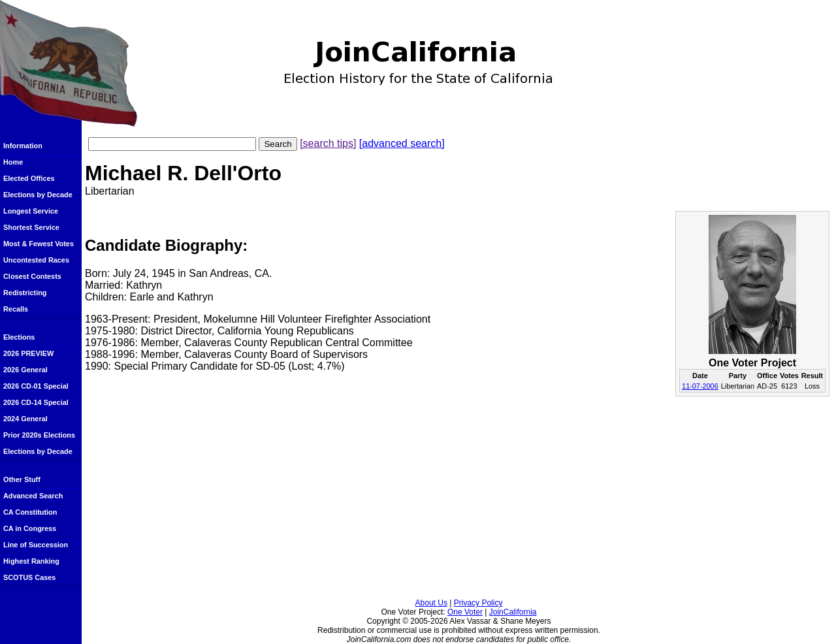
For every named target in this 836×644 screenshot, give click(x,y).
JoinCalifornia (513, 612)
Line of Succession (36, 545)
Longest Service (31, 211)
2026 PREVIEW (28, 353)
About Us (431, 603)
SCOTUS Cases (29, 577)
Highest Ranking (31, 561)
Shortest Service (31, 227)
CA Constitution (30, 512)
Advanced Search (33, 496)
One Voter (465, 612)
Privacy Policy (478, 603)
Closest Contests (32, 276)
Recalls (16, 309)
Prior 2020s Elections (39, 435)
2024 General (25, 419)
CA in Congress (30, 528)
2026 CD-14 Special (36, 402)
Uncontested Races (36, 260)
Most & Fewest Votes (39, 244)
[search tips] (328, 143)
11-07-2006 (700, 386)
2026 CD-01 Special (36, 386)
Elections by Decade (38, 195)
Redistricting (25, 293)
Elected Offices (29, 178)
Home (13, 162)
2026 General (25, 370)
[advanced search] (402, 143)
